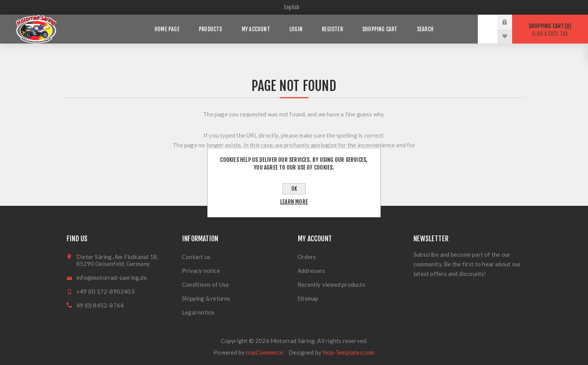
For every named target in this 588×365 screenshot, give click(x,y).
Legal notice (198, 312)
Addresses (311, 271)
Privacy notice (201, 271)
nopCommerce (265, 352)
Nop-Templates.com (348, 352)
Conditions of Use (205, 284)
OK (294, 189)
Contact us (196, 257)
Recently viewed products (331, 284)
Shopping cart (550, 30)
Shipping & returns (206, 298)
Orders (307, 257)
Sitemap (308, 298)
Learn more (294, 202)
